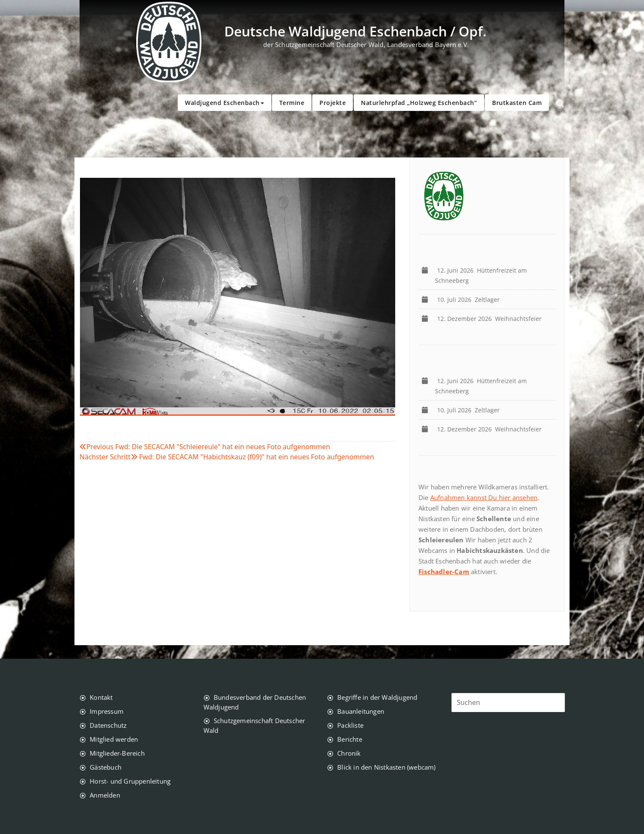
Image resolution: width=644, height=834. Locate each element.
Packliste (350, 725)
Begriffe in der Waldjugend (377, 697)
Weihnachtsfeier (491, 319)
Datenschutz (108, 725)
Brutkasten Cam (517, 103)
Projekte (333, 103)
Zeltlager (470, 300)
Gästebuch (106, 767)
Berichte (350, 739)
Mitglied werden (114, 739)
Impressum (107, 711)
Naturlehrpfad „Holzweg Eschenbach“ (419, 103)
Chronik (349, 753)
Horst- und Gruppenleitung (130, 781)
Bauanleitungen (361, 711)
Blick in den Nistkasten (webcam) (386, 767)
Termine (292, 103)
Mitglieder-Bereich (117, 753)
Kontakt (101, 697)
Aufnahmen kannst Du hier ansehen (484, 497)
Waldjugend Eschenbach (224, 103)
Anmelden (105, 795)
